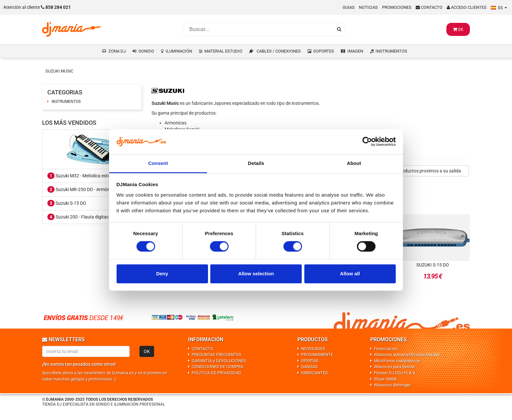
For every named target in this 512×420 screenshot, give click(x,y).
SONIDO (146, 51)
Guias (349, 7)
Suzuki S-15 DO (67, 203)
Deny (162, 274)
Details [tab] (256, 163)
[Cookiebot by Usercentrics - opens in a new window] (367, 142)
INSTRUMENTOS (391, 51)
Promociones (397, 7)
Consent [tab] (158, 163)
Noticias (368, 7)
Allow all (350, 274)
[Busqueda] (258, 29)
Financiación (386, 349)
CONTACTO (202, 349)
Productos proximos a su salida (429, 171)
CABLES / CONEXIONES (279, 51)
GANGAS (309, 367)
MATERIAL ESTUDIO (223, 51)
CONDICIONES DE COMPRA (217, 367)
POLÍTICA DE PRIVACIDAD (216, 373)
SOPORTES (324, 51)
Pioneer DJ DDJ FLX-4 (394, 373)
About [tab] (354, 163)
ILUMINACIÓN (179, 51)
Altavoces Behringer (392, 385)
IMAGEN (355, 51)
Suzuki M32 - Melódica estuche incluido (91, 176)
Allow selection (256, 274)
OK (147, 351)
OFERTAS (310, 361)
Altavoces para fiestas (394, 367)
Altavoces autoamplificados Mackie (407, 355)
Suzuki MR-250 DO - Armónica (82, 189)
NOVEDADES (313, 349)
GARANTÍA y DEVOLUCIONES (219, 361)
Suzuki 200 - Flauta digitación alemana (90, 217)
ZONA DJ (117, 51)
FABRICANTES (314, 373)
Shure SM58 (385, 379)
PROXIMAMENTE (317, 355)
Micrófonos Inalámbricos (397, 361)
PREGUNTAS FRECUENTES (216, 355)
